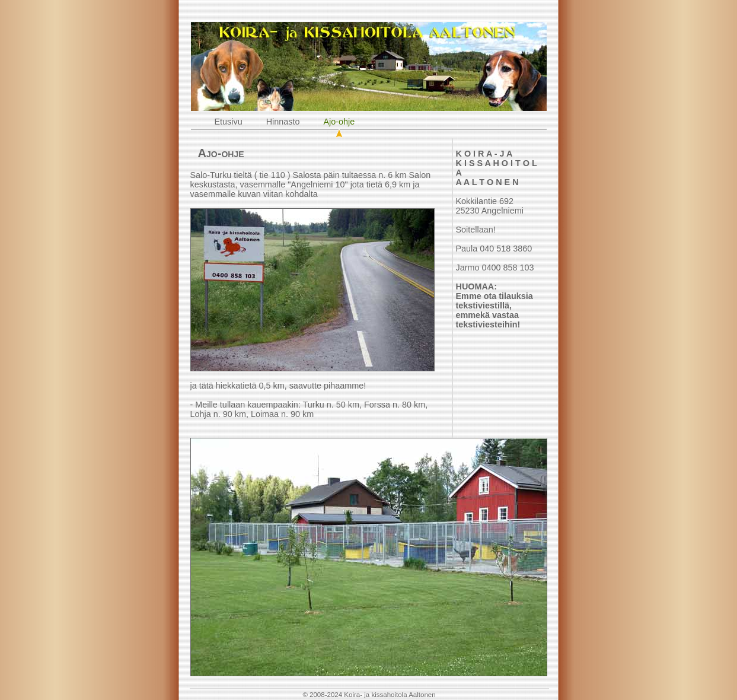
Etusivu (229, 122)
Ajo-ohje (339, 122)
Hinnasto (283, 122)
